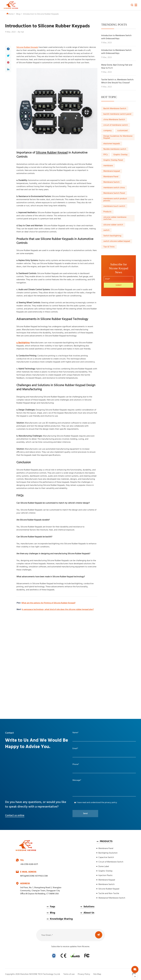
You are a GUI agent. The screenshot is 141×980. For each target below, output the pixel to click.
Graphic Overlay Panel (113, 160)
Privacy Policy (84, 974)
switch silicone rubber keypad (117, 241)
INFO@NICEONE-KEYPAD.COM (34, 876)
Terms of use (69, 974)
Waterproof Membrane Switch (112, 898)
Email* (75, 749)
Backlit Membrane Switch (115, 109)
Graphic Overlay (120, 155)
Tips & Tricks (109, 247)
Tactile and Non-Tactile (109, 894)
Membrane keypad (112, 171)
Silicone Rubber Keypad (109, 889)
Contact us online (15, 815)
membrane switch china (114, 188)
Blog (18, 14)
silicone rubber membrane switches (115, 218)
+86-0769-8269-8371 (29, 864)
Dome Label (104, 867)
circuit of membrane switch (116, 125)
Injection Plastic (106, 875)
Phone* (76, 764)
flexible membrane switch (115, 149)
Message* (77, 780)
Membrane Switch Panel (114, 193)
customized (122, 131)
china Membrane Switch (114, 120)
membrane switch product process (115, 200)
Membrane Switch (111, 182)
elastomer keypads (112, 144)
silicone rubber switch (113, 225)
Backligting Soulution (108, 853)
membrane (108, 166)
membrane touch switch (114, 206)
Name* (76, 733)
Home (10, 14)
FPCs (106, 155)
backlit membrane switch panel (117, 114)
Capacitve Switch (106, 857)
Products (107, 212)
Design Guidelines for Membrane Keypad (118, 137)
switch (106, 230)
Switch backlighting (112, 236)
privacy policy (111, 803)
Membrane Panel (111, 177)
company (108, 131)
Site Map (97, 974)
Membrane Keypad (107, 880)
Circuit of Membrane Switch (111, 862)
